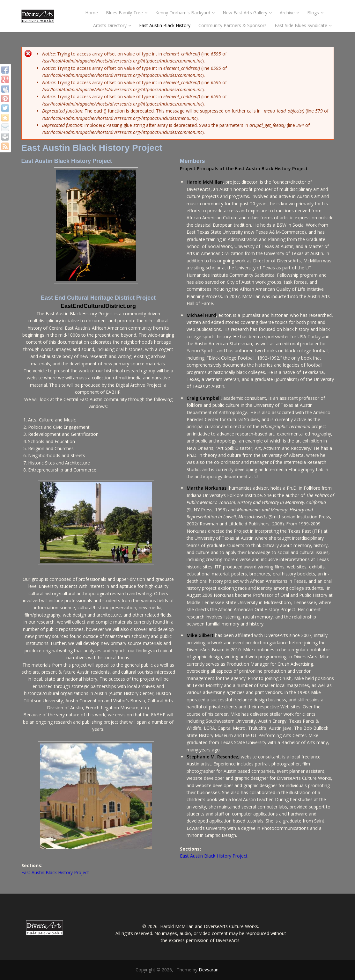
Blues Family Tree (127, 13)
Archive (289, 13)
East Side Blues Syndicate (303, 25)
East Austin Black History (165, 25)
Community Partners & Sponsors (233, 25)
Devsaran (209, 970)
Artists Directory (112, 25)
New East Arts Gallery (247, 13)
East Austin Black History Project (55, 872)
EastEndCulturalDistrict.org (98, 306)
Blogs (315, 13)
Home (92, 13)
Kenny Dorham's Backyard (185, 13)
